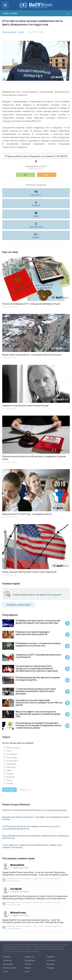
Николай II (11, 767)
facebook (36, 205)
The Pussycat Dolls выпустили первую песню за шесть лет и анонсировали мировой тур (31, 828)
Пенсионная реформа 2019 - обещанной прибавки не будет (31, 304)
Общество (29, 957)
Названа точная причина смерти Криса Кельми (25, 406)
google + (36, 237)
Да (25, 175)
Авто (27, 971)
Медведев (11, 764)
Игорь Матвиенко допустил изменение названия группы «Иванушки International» (35, 837)
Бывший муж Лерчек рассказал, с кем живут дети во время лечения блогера (36, 818)
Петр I (9, 751)
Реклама (50, 964)
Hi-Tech (28, 964)
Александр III (12, 761)
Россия (21, 32)
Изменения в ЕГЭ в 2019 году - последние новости (27, 514)
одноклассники (36, 227)
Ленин (9, 770)
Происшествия (9, 32)
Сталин (10, 783)
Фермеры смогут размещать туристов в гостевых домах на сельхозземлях (34, 880)
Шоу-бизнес (30, 960)
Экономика (8, 964)
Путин (9, 780)
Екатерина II (12, 754)
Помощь (50, 968)
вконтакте (36, 195)
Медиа (28, 968)
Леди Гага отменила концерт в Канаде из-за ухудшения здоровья (35, 810)
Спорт (6, 971)
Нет (47, 175)
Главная (7, 957)
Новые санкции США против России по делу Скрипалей (29, 572)
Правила (51, 957)
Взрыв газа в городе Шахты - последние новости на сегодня (32, 355)
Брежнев (10, 777)
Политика (7, 960)
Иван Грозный (13, 748)
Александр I (12, 757)
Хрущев (10, 774)
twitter (36, 216)
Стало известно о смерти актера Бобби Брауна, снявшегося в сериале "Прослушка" (32, 846)
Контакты (51, 960)
